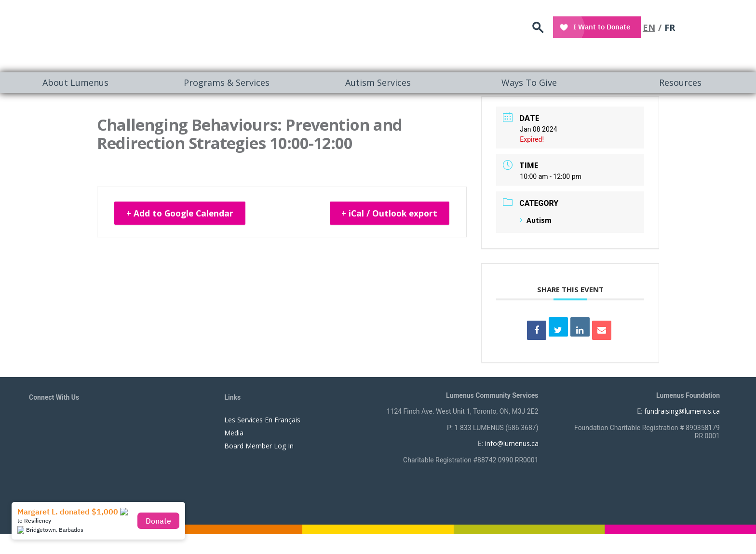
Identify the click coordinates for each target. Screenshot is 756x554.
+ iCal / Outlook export (386, 214)
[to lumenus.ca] (131, 35)
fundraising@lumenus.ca (682, 411)
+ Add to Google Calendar (183, 214)
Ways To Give (529, 82)
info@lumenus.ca (512, 443)
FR (724, 27)
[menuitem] (76, 83)
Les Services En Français (262, 420)
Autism (536, 220)
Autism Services (378, 82)
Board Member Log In (259, 446)
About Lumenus (75, 82)
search (594, 27)
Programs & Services (227, 82)
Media (234, 433)
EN (703, 27)
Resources (680, 82)
